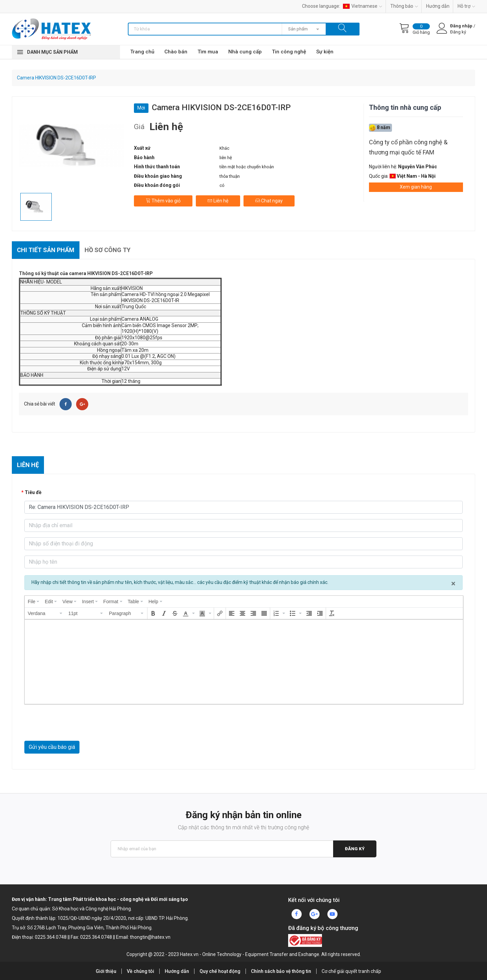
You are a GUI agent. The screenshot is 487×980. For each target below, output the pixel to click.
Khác (224, 148)
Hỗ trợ (466, 6)
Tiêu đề (33, 492)
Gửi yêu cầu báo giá (52, 747)
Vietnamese (363, 6)
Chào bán (176, 52)
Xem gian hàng (416, 187)
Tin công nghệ (289, 52)
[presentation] (33, 602)
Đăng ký (355, 849)
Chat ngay (269, 201)
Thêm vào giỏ (163, 201)
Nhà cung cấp (245, 52)
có (222, 185)
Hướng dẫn (438, 6)
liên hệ (226, 158)
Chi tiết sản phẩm (46, 250)
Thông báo (404, 6)
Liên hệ (218, 201)
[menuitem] (33, 602)
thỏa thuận (230, 176)
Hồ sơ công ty (108, 250)
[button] (45, 613)
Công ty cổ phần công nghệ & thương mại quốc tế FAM (408, 147)
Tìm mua (208, 52)
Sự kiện (325, 52)
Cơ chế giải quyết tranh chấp (351, 971)
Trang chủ (142, 52)
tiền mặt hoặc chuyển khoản (247, 167)
